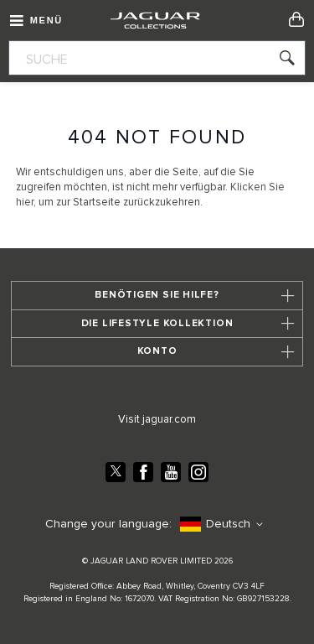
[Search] (281, 64)
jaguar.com (169, 420)
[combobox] (157, 58)
